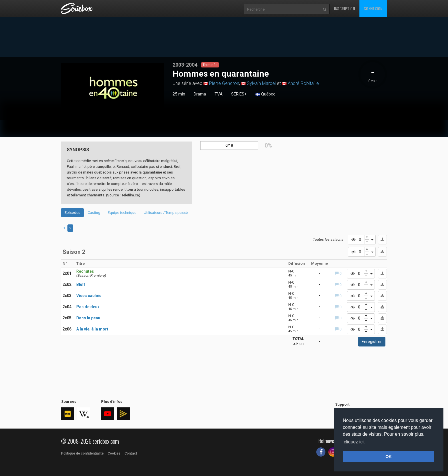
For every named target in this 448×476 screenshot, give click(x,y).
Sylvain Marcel (261, 83)
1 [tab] (64, 228)
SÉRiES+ (239, 94)
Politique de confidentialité (82, 453)
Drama (200, 94)
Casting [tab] (94, 213)
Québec (265, 94)
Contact (131, 453)
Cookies (114, 453)
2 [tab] (70, 228)
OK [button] (389, 457)
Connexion (373, 8)
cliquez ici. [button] (354, 442)
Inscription (345, 8)
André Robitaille (303, 83)
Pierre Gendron (224, 83)
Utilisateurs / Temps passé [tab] (166, 213)
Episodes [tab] (72, 213)
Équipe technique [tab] (122, 213)
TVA (219, 94)
